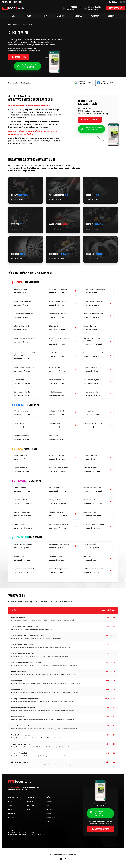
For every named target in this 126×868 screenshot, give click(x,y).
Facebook (30, 812)
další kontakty (70, 10)
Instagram (30, 809)
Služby (29, 16)
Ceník (45, 16)
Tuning (48, 823)
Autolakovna (50, 809)
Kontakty (95, 16)
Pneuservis (49, 812)
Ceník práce (26, 84)
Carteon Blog (114, 2)
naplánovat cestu (93, 10)
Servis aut (19, 2)
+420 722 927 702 (27, 67)
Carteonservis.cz (14, 25)
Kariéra (111, 16)
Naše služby (13, 84)
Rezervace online (116, 9)
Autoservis (49, 805)
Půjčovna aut (7, 2)
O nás (14, 16)
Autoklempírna (51, 819)
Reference (60, 16)
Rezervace (78, 16)
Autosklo (49, 816)
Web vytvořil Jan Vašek (16, 840)
